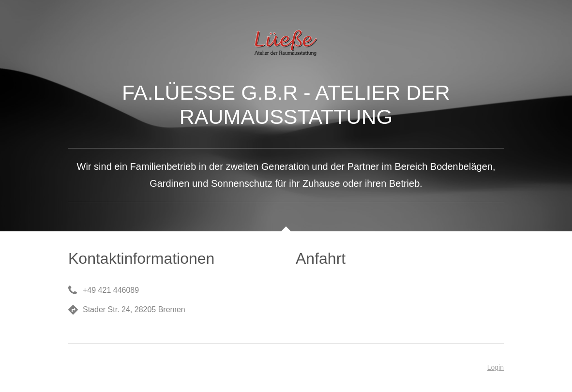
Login (496, 367)
